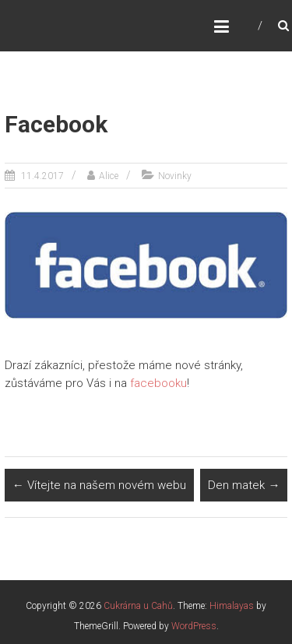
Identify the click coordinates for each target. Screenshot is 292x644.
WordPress (194, 626)
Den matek (244, 485)
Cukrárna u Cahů (138, 606)
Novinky (175, 176)
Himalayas (232, 606)
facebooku (158, 383)
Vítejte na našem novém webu (99, 485)
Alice (109, 176)
